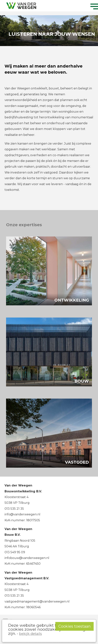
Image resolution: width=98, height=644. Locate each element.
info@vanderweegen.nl (22, 514)
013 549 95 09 (15, 552)
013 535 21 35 (14, 509)
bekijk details (31, 634)
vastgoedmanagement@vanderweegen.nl (37, 601)
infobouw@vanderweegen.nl (27, 558)
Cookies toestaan (74, 626)
